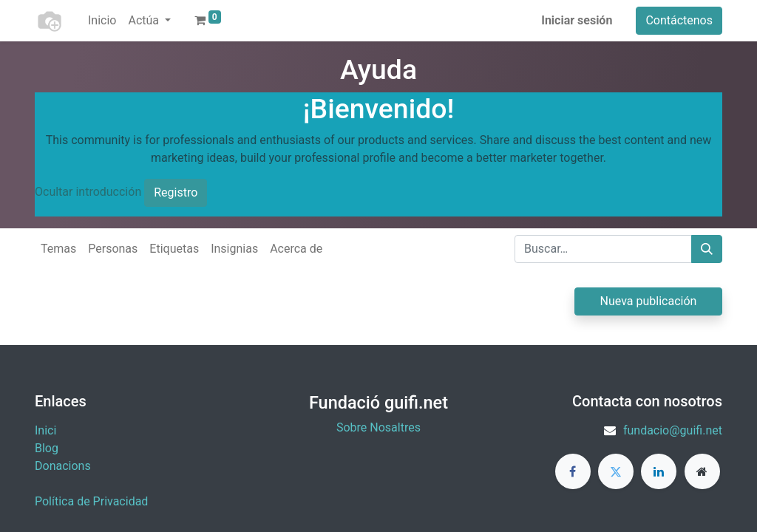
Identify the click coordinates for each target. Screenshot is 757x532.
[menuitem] (102, 21)
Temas (58, 249)
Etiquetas (174, 249)
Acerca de (296, 249)
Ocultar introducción (88, 192)
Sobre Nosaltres (378, 427)
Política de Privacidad (91, 501)
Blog (47, 448)
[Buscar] (707, 249)
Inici (45, 430)
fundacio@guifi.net (673, 430)
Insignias (234, 249)
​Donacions (63, 466)
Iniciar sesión (577, 20)
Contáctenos (679, 20)
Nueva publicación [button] (649, 301)
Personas (113, 249)
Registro (176, 192)
